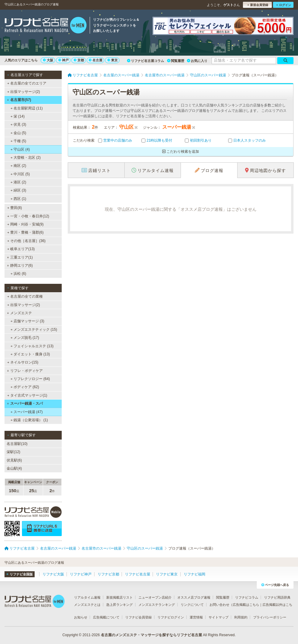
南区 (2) (18, 166)
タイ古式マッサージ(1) (27, 395)
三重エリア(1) (20, 257)
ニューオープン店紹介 (155, 597)
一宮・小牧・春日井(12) (28, 216)
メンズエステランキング (157, 605)
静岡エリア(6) (20, 265)
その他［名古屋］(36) (26, 241)
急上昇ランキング (120, 605)
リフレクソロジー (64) (30, 379)
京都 (79, 60)
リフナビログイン (171, 617)
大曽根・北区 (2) (26, 158)
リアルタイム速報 (87, 597)
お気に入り (197, 61)
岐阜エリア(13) (21, 249)
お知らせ (81, 617)
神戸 (64, 60)
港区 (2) (18, 182)
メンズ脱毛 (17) (25, 338)
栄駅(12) (13, 452)
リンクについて (192, 605)
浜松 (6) (18, 274)
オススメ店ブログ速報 (194, 597)
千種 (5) (18, 141)
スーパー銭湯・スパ (25, 403)
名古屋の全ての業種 (25, 296)
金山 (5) (18, 133)
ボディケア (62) (25, 387)
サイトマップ (219, 617)
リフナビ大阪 (53, 574)
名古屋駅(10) (17, 444)
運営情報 (196, 617)
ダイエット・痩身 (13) (30, 354)
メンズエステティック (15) (34, 330)
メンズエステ (19, 313)
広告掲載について (106, 617)
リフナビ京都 (108, 574)
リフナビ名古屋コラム (146, 61)
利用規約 (241, 617)
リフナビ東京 (167, 574)
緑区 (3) (18, 190)
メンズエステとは (87, 605)
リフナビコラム (247, 597)
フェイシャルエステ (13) (32, 346)
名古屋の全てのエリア (27, 83)
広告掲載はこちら (246, 605)
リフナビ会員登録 (138, 617)
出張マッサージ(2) (24, 92)
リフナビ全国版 (19, 574)
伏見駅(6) (14, 460)
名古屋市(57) (19, 100)
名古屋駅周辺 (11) (27, 108)
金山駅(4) (14, 468)
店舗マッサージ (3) (27, 321)
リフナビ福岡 (194, 574)
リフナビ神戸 (81, 574)
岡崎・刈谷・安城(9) (25, 224)
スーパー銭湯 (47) (27, 412)
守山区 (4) (20, 149)
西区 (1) (18, 199)
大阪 (48, 60)
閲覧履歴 (176, 61)
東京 (113, 60)
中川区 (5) (20, 174)
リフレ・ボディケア (25, 371)
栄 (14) (18, 116)
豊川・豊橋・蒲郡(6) (25, 232)
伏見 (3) (18, 124)
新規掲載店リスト (120, 597)
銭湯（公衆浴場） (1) (29, 420)
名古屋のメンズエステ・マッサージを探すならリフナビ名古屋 (151, 635)
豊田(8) (15, 208)
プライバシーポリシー (270, 617)
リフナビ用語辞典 (277, 597)
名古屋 (96, 60)
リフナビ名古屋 (138, 574)
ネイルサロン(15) (23, 362)
